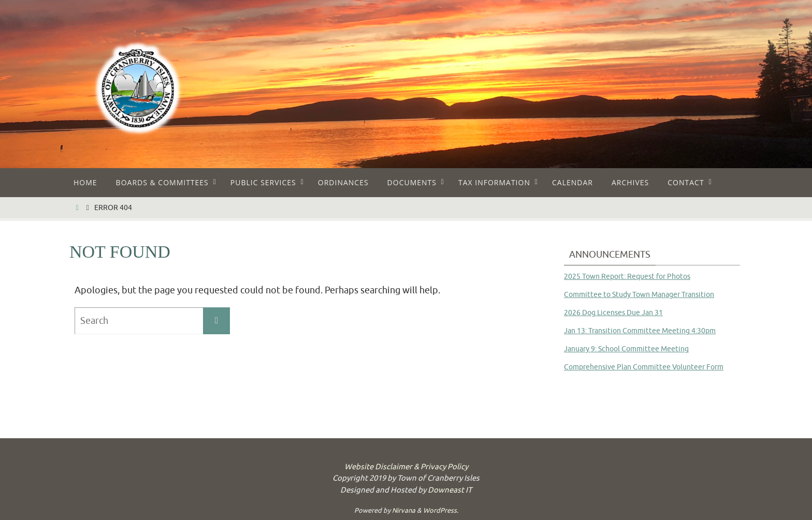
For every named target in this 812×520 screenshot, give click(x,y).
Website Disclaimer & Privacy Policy (406, 467)
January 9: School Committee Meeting (626, 349)
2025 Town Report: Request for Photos (627, 277)
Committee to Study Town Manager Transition (639, 295)
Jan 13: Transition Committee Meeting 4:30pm (640, 331)
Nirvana (404, 510)
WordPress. (441, 510)
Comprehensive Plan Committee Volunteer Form (644, 367)
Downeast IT (450, 490)
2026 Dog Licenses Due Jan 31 (613, 313)
